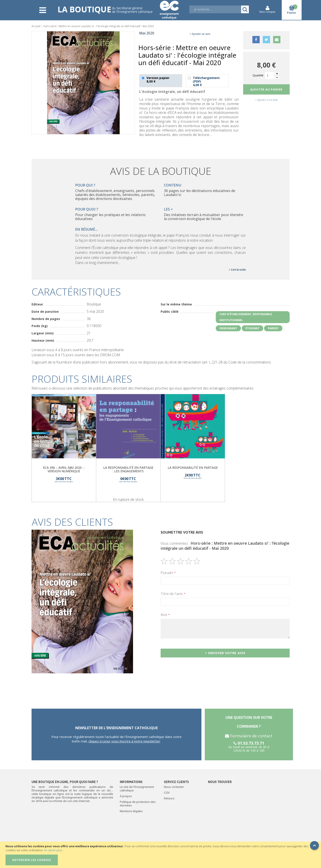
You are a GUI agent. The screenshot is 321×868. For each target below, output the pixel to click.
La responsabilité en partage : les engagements (128, 469)
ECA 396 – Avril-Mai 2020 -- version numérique (64, 469)
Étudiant (252, 328)
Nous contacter (174, 787)
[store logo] (118, 7)
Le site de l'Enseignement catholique (137, 789)
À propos (126, 796)
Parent (273, 328)
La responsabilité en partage (193, 468)
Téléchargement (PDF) (207, 81)
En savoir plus (53, 850)
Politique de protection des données (138, 804)
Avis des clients (72, 522)
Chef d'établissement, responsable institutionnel (246, 317)
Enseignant (228, 328)
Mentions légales (131, 811)
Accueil (36, 26)
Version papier (161, 81)
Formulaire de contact (249, 736)
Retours (169, 798)
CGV (167, 793)
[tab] (161, 522)
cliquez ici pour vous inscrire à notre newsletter (124, 741)
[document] (161, 855)
